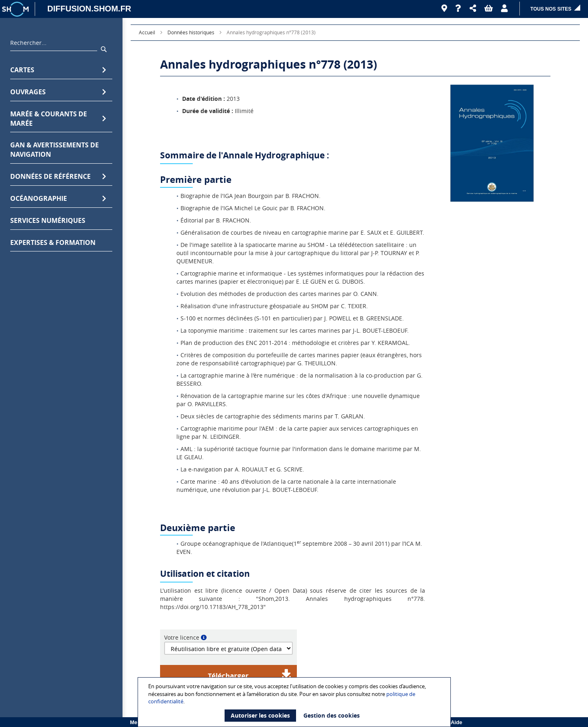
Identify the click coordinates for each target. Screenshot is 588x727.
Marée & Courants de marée (58, 119)
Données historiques (191, 32)
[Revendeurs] (444, 9)
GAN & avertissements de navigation (55, 150)
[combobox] (54, 45)
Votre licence (182, 637)
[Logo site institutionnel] (16, 9)
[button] (473, 9)
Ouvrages (58, 92)
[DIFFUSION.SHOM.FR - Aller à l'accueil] (85, 9)
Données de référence (58, 177)
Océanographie (58, 199)
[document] (295, 702)
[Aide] (458, 9)
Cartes (58, 70)
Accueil (147, 32)
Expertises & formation (53, 242)
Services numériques (48, 220)
